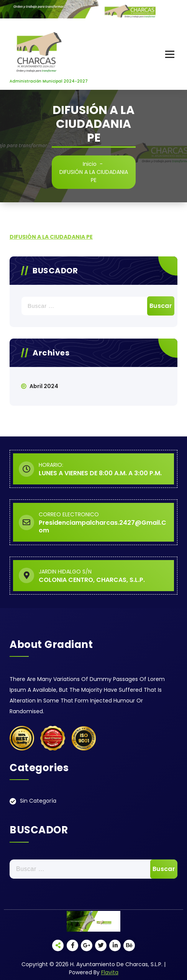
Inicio (90, 164)
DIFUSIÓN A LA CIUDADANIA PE (51, 237)
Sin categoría (38, 801)
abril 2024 (44, 386)
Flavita (110, 972)
